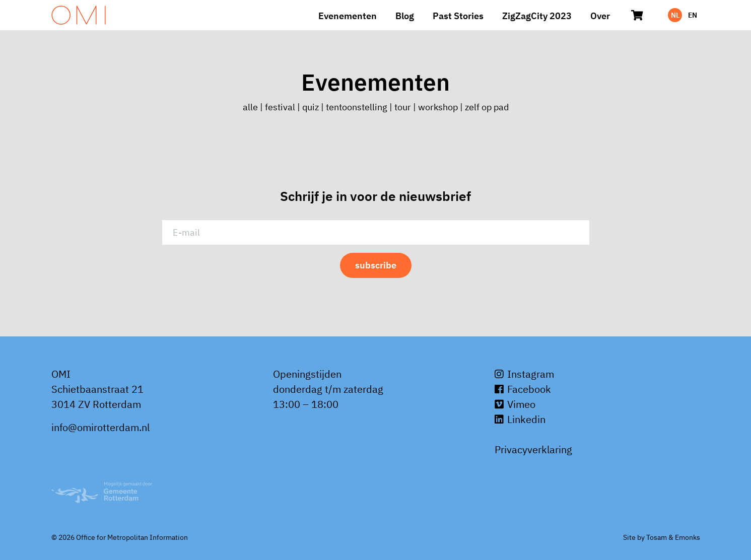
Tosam (657, 537)
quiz (311, 107)
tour (403, 107)
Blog (405, 16)
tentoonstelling (357, 107)
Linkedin (520, 419)
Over (600, 16)
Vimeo (515, 404)
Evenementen (348, 16)
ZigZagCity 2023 (537, 16)
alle (251, 107)
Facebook (523, 389)
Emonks (688, 537)
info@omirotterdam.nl (100, 427)
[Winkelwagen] (638, 15)
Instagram (524, 374)
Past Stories (458, 16)
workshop (438, 107)
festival (280, 107)
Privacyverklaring (533, 449)
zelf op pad (487, 107)
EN (693, 15)
